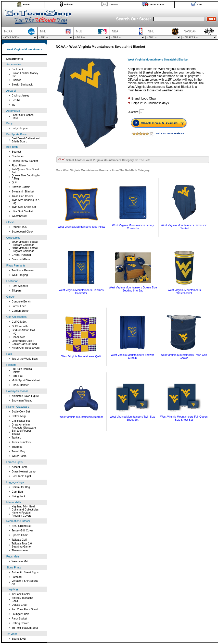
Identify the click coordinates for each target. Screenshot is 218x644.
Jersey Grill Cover (23, 530)
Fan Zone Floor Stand (25, 609)
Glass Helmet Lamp (24, 471)
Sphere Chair (20, 535)
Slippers (17, 290)
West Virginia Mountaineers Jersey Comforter (133, 227)
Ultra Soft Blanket (22, 211)
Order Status (157, 5)
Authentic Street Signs (25, 572)
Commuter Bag (21, 487)
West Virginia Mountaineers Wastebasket (184, 291)
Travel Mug (18, 451)
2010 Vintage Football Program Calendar (25, 249)
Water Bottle (19, 456)
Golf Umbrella (20, 326)
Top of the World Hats (25, 359)
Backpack (18, 69)
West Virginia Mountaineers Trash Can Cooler (184, 356)
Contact (113, 5)
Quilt (15, 182)
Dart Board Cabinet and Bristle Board (26, 140)
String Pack (19, 496)
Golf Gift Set (19, 322)
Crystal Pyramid (21, 255)
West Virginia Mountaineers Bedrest (81, 417)
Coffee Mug (19, 416)
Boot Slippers (20, 286)
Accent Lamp (20, 467)
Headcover (18, 337)
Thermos (17, 447)
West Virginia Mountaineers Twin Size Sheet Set (132, 418)
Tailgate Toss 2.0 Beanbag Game (22, 545)
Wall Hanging (20, 275)
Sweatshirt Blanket (23, 191)
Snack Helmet (20, 385)
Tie (14, 105)
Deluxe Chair (20, 605)
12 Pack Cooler (21, 594)
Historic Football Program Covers (22, 514)
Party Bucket (19, 618)
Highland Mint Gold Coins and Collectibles (25, 508)
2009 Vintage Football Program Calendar (25, 243)
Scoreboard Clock (23, 232)
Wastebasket (20, 216)
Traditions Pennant (23, 270)
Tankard (17, 438)
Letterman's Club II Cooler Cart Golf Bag (24, 342)
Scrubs (16, 100)
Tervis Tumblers (21, 442)
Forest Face (19, 306)
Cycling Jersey (21, 95)
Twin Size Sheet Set (24, 207)
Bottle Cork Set (21, 411)
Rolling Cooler (20, 623)
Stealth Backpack (22, 84)
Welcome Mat (20, 561)
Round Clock (20, 227)
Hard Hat (17, 376)
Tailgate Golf (19, 540)
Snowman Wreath (23, 400)
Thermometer (20, 550)
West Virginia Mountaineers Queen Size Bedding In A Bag (133, 289)
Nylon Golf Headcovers (26, 348)
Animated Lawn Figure (25, 396)
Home (26, 5)
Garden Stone (20, 311)
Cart (200, 5)
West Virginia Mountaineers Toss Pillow (81, 227)
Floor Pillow (19, 165)
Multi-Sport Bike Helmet (26, 380)
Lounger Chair (20, 614)
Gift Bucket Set (21, 421)
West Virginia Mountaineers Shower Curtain (132, 356)
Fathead (17, 577)
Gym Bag (17, 492)
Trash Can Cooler (22, 196)
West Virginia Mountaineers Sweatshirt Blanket (184, 227)
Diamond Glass (21, 259)
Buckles (16, 80)
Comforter (18, 156)
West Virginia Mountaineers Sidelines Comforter (81, 291)
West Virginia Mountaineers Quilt (81, 356)
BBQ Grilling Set (22, 526)
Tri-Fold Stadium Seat (25, 628)
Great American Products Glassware (24, 426)
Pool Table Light (21, 476)
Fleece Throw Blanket (25, 161)
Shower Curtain (21, 187)
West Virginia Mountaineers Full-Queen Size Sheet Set (184, 418)
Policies (68, 5)
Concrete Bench (21, 301)
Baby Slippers (20, 128)
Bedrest (16, 152)
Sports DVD (19, 639)
